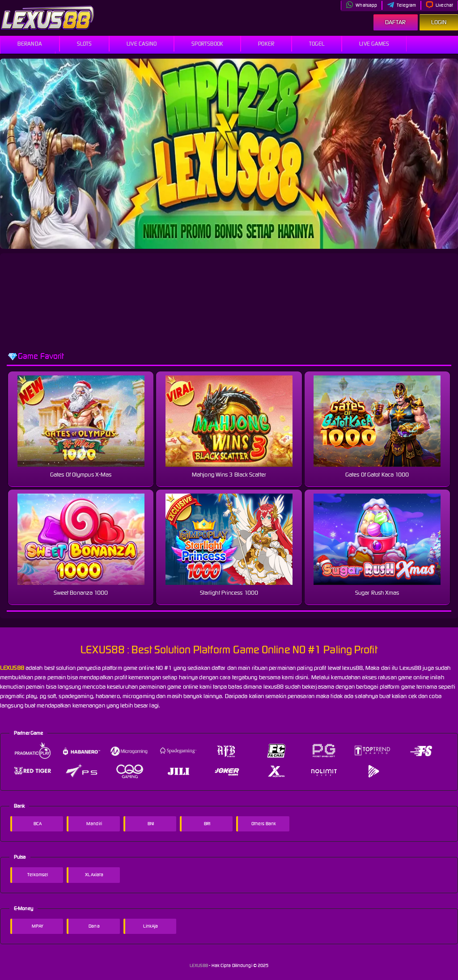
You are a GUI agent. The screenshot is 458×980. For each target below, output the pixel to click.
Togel (317, 44)
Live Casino (142, 44)
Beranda (30, 44)
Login (439, 22)
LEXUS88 (199, 965)
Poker (266, 44)
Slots (85, 44)
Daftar (396, 22)
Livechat (439, 5)
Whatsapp (361, 5)
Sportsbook (207, 44)
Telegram (401, 5)
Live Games (374, 44)
